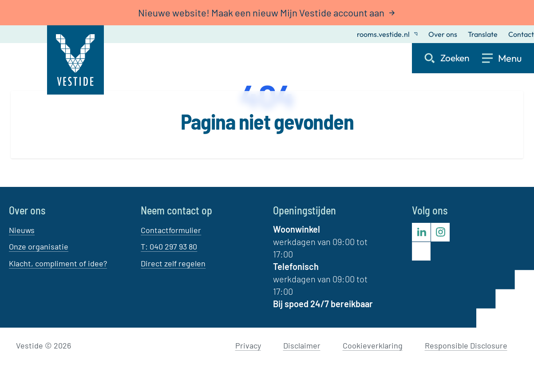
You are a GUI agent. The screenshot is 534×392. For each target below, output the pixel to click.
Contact (521, 34)
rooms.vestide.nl (387, 34)
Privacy (248, 345)
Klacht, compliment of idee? (58, 263)
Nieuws (22, 230)
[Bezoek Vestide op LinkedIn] (421, 232)
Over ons (443, 34)
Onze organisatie (39, 246)
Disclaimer (302, 345)
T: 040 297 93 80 (169, 246)
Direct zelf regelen (173, 263)
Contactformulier (171, 230)
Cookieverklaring (373, 345)
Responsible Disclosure (466, 345)
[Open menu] (508, 58)
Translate (483, 34)
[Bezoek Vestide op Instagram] (440, 232)
